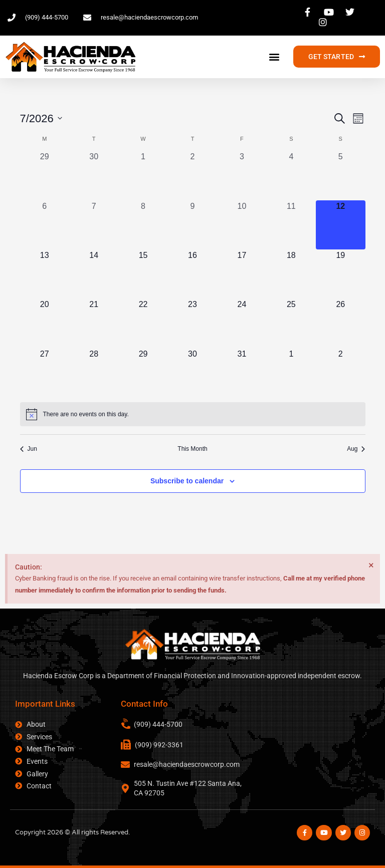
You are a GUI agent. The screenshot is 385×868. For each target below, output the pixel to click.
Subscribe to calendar (187, 481)
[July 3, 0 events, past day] (242, 175)
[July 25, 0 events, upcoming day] (291, 323)
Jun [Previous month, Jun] (29, 449)
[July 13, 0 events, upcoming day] (45, 274)
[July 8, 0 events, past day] (143, 225)
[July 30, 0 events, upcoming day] (192, 373)
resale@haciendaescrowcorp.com (187, 764)
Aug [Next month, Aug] (356, 449)
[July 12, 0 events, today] (340, 225)
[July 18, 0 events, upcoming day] (291, 274)
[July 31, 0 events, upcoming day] (242, 373)
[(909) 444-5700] (126, 724)
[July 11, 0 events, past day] (291, 225)
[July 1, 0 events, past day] (143, 175)
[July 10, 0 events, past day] (242, 225)
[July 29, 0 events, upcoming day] (143, 373)
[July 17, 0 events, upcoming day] (242, 274)
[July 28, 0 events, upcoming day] (94, 373)
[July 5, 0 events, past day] (340, 175)
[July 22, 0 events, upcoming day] (143, 323)
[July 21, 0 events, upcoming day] (94, 323)
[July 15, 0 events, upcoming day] (143, 274)
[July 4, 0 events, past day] (291, 175)
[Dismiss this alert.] (371, 565)
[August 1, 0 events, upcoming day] (291, 373)
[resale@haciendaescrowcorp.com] (125, 764)
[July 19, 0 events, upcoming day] (340, 274)
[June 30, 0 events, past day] (94, 175)
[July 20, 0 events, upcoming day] (45, 323)
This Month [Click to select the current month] (192, 449)
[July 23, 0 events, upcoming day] (192, 323)
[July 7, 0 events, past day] (94, 225)
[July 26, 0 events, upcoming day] (340, 323)
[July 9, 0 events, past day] (192, 225)
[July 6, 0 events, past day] (45, 225)
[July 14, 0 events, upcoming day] (94, 274)
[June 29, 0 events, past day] (45, 175)
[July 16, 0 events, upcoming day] (192, 274)
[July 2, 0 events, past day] (192, 175)
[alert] (193, 414)
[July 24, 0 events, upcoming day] (242, 323)
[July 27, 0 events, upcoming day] (45, 373)
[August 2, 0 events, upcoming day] (340, 373)
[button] (274, 57)
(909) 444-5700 (158, 724)
